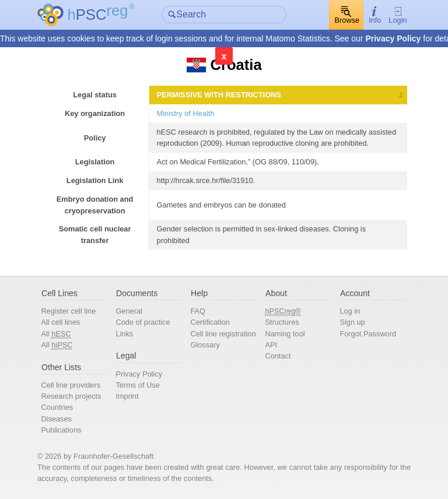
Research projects (71, 396)
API (271, 345)
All (56, 334)
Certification (210, 322)
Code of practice (143, 322)
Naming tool (285, 334)
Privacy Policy (393, 38)
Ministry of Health (186, 113)
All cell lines (60, 322)
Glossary (205, 345)
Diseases (56, 419)
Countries (57, 407)
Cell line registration (223, 334)
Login (398, 15)
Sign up (352, 322)
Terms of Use (137, 385)
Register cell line (68, 311)
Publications (61, 430)
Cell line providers (71, 385)
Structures (282, 322)
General (129, 311)
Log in (350, 311)
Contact (278, 356)
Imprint (127, 396)
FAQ (198, 311)
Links (124, 334)
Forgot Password (368, 334)
